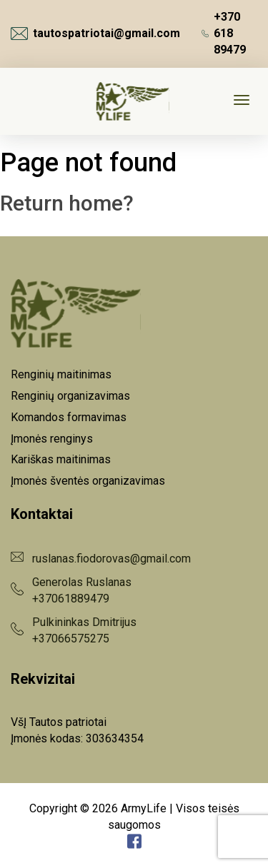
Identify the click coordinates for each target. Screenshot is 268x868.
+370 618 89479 (224, 33)
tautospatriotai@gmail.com (95, 34)
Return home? (67, 203)
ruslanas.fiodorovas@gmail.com (111, 559)
